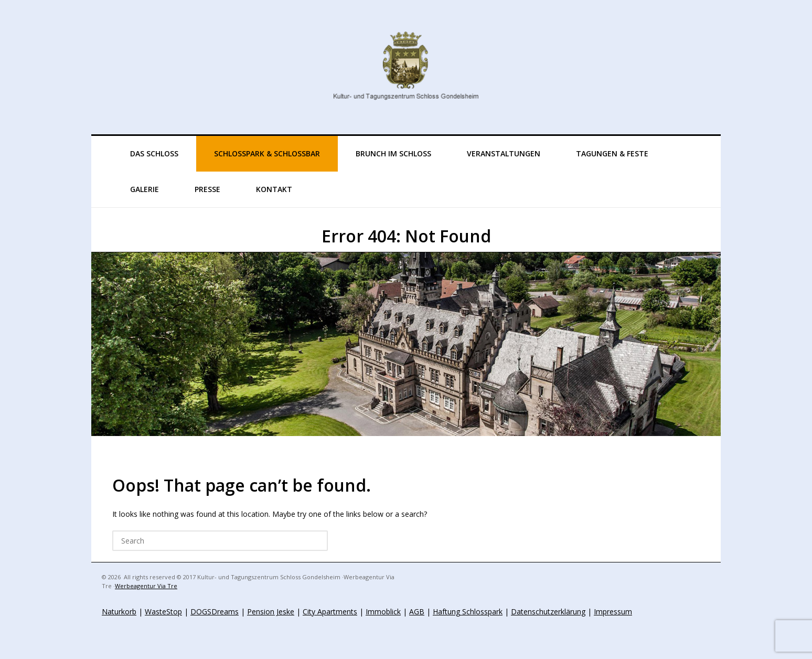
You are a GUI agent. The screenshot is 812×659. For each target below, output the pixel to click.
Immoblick (383, 612)
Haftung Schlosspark (468, 612)
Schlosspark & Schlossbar (267, 153)
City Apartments (330, 612)
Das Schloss (154, 153)
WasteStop (163, 612)
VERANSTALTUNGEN (504, 153)
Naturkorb (119, 612)
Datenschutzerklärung (548, 612)
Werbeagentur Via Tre (146, 586)
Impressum (613, 612)
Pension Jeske (271, 612)
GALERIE (145, 189)
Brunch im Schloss (393, 153)
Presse (207, 189)
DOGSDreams (215, 612)
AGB (417, 612)
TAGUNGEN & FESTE (612, 153)
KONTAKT (274, 189)
